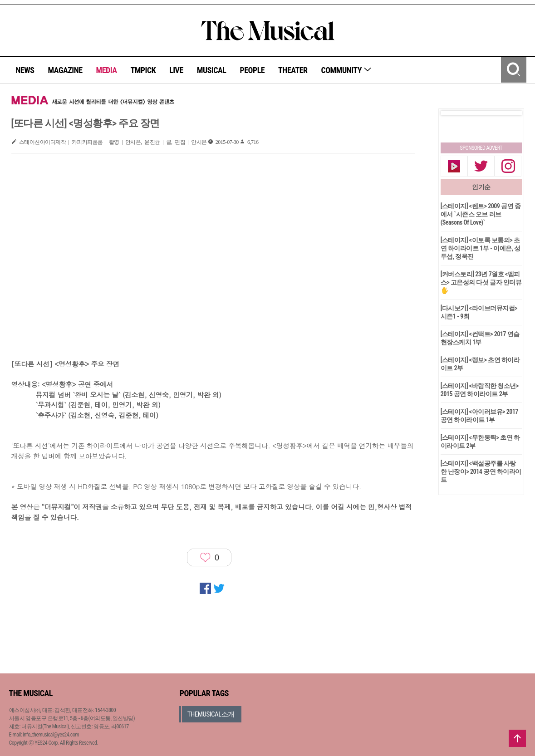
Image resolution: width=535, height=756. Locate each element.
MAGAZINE (65, 70)
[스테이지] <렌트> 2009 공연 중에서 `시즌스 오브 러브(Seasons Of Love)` (481, 214)
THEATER (293, 70)
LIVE (176, 70)
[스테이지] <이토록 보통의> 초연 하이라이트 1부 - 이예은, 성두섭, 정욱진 (481, 248)
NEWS (25, 70)
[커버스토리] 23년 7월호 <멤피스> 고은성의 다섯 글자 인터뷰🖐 (481, 282)
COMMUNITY (346, 70)
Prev (455, 113)
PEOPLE (252, 70)
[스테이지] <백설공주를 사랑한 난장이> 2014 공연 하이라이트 (481, 471)
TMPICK (143, 70)
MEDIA (106, 70)
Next (508, 113)
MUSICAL (212, 70)
